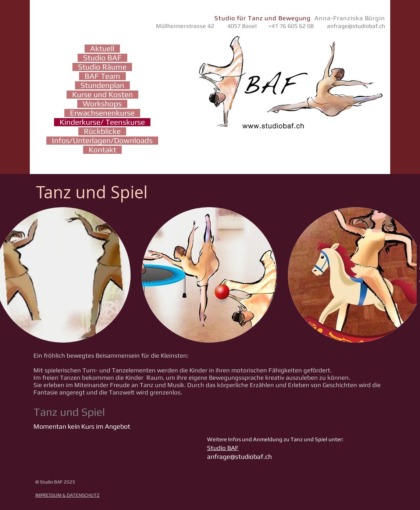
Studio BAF (102, 58)
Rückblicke (102, 131)
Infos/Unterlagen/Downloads (102, 141)
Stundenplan (102, 85)
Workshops (102, 104)
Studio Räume (102, 67)
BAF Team (102, 76)
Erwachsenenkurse (102, 113)
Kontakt (102, 150)
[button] (209, 275)
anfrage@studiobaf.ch (356, 26)
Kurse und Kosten (102, 95)
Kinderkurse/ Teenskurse (102, 122)
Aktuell (102, 49)
